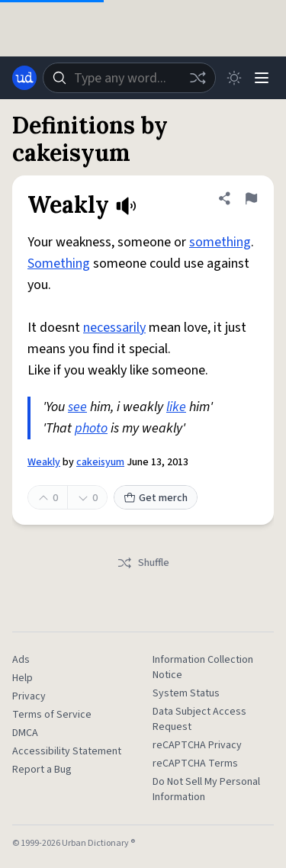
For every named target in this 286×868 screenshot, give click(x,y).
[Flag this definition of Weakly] (251, 198)
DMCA (25, 733)
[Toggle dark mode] (234, 78)
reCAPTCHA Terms (195, 764)
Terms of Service (52, 715)
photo (91, 428)
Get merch (156, 498)
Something (59, 264)
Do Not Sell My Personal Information (206, 789)
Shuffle (143, 563)
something (220, 242)
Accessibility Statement (67, 751)
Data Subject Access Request (199, 719)
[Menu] (262, 78)
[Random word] (198, 78)
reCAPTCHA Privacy (197, 745)
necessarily (114, 328)
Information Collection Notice (203, 667)
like (176, 407)
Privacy (29, 696)
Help (22, 678)
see (77, 407)
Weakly (44, 462)
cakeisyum (100, 462)
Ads (21, 660)
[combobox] (129, 78)
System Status (186, 693)
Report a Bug (42, 770)
